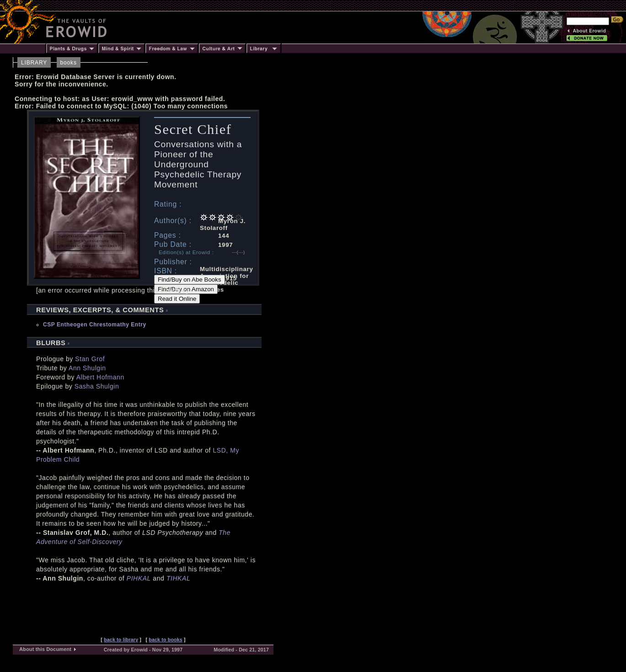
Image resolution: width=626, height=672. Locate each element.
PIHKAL (139, 578)
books (69, 63)
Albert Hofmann (100, 377)
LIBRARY (34, 63)
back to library (121, 640)
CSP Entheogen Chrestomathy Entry (95, 325)
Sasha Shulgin (97, 386)
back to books (166, 640)
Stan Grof (90, 359)
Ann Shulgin (87, 368)
